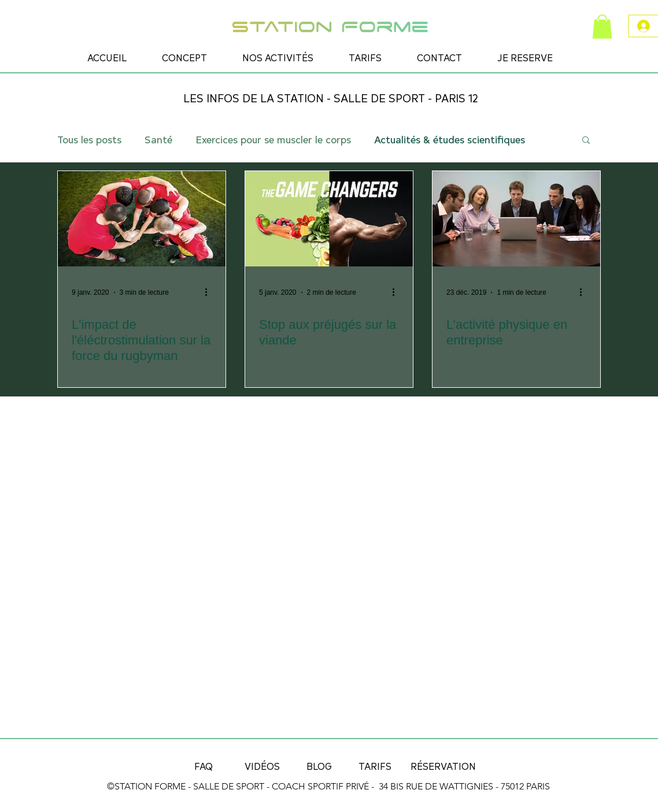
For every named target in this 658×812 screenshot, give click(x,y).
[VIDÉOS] (262, 766)
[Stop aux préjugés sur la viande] (329, 219)
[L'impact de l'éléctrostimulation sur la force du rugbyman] (142, 219)
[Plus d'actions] (210, 292)
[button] (602, 27)
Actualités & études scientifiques (450, 139)
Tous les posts (89, 139)
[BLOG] (319, 766)
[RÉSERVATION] (443, 766)
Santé (158, 139)
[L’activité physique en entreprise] (516, 219)
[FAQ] (204, 766)
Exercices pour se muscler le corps (273, 139)
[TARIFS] (375, 766)
